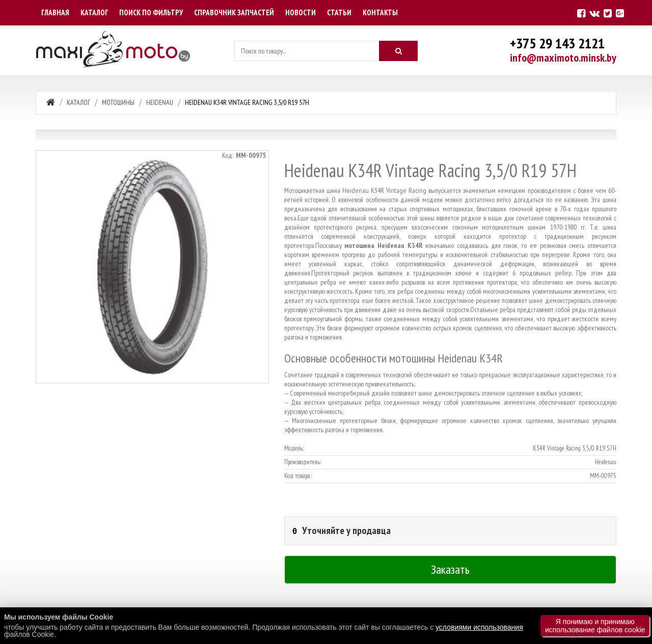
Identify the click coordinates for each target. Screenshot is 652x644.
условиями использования (479, 627)
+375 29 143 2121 (557, 43)
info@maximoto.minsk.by (563, 58)
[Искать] (398, 51)
